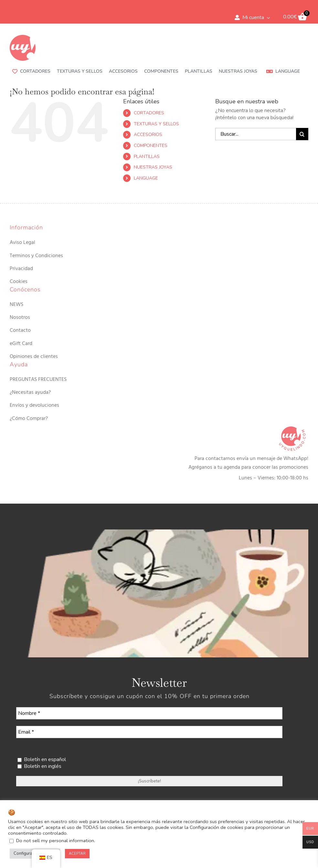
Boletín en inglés (39, 766)
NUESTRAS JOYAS (153, 167)
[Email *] (149, 732)
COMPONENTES (151, 146)
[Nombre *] (149, 713)
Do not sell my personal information (55, 841)
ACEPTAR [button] (77, 854)
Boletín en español (42, 760)
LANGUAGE (146, 178)
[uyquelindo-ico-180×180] (23, 37)
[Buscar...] (256, 134)
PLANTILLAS (147, 157)
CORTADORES (149, 113)
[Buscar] (302, 134)
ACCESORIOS (148, 135)
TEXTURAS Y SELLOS (156, 124)
